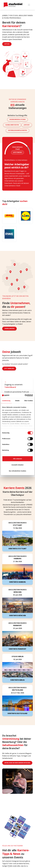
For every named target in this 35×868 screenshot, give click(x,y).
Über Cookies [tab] (29, 401)
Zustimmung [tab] (6, 401)
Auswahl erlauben (17, 465)
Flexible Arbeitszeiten (12, 125)
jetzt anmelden (9, 368)
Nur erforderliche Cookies (17, 471)
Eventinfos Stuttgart (18, 549)
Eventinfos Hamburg (17, 582)
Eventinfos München (17, 616)
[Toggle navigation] (29, 5)
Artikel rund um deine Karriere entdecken (17, 763)
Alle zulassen (17, 459)
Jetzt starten (17, 152)
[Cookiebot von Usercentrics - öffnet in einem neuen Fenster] (25, 395)
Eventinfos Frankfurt (17, 649)
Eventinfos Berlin (17, 680)
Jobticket (27, 125)
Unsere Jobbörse (9, 329)
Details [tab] (17, 401)
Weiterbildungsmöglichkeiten (17, 130)
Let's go (7, 44)
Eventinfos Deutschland (17, 713)
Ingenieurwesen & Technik (17, 119)
